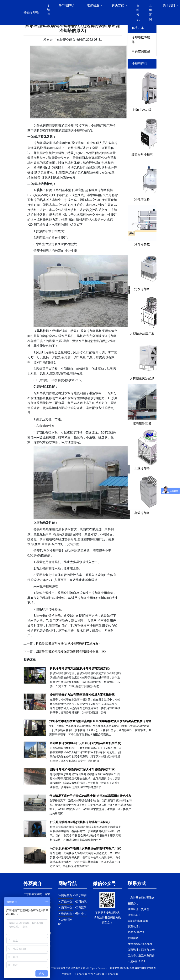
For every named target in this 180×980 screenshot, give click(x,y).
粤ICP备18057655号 (122, 968)
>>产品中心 (65, 901)
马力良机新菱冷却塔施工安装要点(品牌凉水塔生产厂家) (86, 848)
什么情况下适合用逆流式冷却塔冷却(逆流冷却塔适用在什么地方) (91, 796)
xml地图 (151, 968)
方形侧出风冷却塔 (142, 379)
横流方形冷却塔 (142, 155)
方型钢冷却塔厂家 (142, 334)
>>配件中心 (80, 914)
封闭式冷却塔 (142, 110)
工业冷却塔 (142, 468)
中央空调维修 (141, 51)
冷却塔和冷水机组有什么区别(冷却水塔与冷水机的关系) (86, 743)
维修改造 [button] (93, 5)
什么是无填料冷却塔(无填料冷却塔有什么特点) (80, 822)
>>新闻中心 (65, 907)
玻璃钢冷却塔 (142, 423)
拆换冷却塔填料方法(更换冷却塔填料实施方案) (68, 643)
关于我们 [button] (169, 5)
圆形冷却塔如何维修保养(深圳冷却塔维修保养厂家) (71, 651)
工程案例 (150, 12)
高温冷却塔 (142, 513)
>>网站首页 (65, 895)
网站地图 (140, 968)
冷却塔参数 (142, 244)
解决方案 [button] (118, 5)
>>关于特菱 (80, 895)
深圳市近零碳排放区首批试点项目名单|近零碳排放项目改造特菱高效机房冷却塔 (100, 721)
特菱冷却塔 (31, 12)
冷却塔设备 (142, 199)
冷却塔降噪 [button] (67, 5)
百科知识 (138, 12)
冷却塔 (48, 10)
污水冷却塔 (142, 289)
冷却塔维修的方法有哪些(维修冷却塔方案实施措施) (83, 695)
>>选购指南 (65, 914)
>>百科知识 (80, 901)
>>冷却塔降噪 (65, 922)
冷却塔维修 (81, 974)
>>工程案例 (80, 907)
